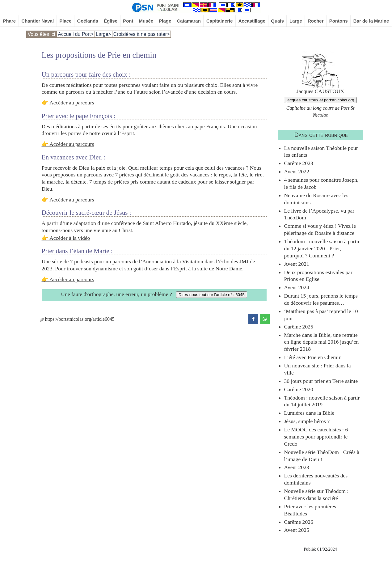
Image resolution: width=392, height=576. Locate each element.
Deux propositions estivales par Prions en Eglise (318, 276)
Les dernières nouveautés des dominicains (316, 479)
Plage (165, 21)
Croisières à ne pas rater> (142, 34)
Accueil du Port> (76, 34)
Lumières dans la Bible (309, 413)
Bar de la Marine (371, 21)
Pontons (339, 21)
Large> (103, 34)
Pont (128, 21)
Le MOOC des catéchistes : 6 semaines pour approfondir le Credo (316, 437)
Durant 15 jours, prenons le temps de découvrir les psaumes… (321, 299)
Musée (146, 21)
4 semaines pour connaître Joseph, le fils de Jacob (321, 183)
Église (111, 21)
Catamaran (189, 21)
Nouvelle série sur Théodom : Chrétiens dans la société (316, 495)
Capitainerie (220, 21)
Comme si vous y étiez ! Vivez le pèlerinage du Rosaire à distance (320, 229)
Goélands (88, 21)
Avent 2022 (297, 172)
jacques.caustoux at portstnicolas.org (320, 100)
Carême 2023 (299, 163)
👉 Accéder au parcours (68, 103)
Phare (10, 21)
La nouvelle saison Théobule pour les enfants (321, 152)
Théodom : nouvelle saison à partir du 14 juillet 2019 (322, 401)
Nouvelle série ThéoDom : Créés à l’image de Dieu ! (322, 456)
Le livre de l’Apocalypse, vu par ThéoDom (319, 214)
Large (296, 21)
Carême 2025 (299, 327)
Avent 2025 (297, 530)
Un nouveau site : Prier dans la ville (318, 369)
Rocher (316, 21)
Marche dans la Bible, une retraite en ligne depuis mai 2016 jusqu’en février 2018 (322, 342)
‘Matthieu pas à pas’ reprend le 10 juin (321, 315)
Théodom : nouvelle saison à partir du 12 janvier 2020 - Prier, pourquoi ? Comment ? (322, 248)
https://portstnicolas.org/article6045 (77, 319)
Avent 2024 (297, 287)
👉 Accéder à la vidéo (66, 238)
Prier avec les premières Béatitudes (310, 510)
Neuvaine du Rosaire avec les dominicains (316, 199)
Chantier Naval (38, 21)
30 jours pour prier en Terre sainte (321, 381)
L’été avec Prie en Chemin (313, 357)
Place (65, 21)
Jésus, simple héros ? (307, 421)
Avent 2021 (297, 264)
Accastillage (252, 21)
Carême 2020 (299, 389)
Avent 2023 (297, 467)
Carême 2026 (299, 522)
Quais (277, 21)
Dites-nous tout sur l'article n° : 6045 (212, 295)
